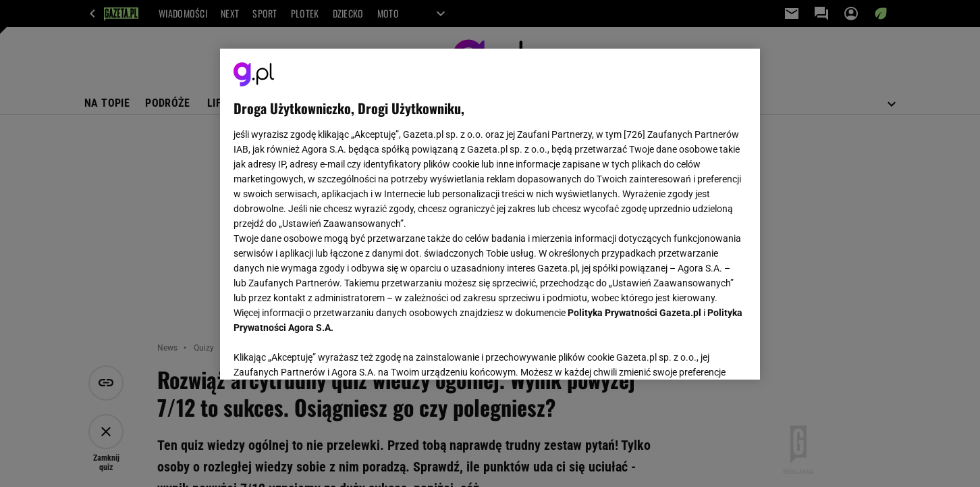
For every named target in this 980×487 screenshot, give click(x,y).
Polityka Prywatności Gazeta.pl (634, 313)
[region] (490, 214)
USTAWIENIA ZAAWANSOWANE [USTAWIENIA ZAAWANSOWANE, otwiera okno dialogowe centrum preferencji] (322, 353)
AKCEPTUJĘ (701, 353)
